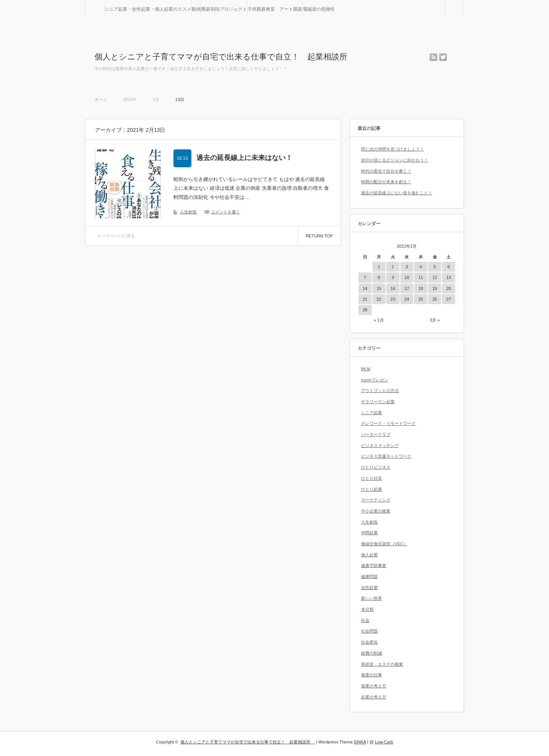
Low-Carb (384, 742)
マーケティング (376, 500)
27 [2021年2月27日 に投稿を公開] (449, 299)
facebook (453, 57)
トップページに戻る (116, 236)
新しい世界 (372, 598)
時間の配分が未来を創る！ (386, 182)
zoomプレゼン (375, 380)
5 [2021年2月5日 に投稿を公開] (435, 267)
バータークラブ (376, 434)
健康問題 (369, 577)
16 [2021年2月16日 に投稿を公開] (393, 288)
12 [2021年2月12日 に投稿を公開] (435, 277)
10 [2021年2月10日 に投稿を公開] (407, 277)
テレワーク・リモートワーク (388, 423)
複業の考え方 (374, 686)
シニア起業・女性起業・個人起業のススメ (148, 9)
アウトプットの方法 (380, 391)
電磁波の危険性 (319, 9)
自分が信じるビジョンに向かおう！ (395, 160)
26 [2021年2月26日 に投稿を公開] (435, 299)
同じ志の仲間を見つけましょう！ (392, 149)
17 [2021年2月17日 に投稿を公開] (407, 288)
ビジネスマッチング (380, 445)
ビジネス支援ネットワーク (386, 456)
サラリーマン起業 (378, 402)
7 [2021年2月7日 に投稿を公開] (365, 277)
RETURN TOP (319, 236)
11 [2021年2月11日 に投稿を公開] (421, 277)
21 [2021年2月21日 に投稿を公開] (365, 299)
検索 (464, 3)
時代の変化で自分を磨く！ (386, 171)
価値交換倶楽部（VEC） (384, 544)
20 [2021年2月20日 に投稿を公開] (449, 288)
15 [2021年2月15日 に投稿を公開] (379, 288)
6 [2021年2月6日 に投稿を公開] (449, 267)
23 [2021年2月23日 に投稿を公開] (393, 299)
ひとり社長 (372, 478)
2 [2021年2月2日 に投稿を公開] (393, 267)
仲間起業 (369, 533)
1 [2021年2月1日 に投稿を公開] (379, 267)
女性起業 (369, 588)
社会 (365, 620)
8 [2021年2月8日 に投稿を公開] (379, 277)
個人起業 (369, 555)
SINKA (360, 742)
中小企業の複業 (376, 511)
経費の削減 (372, 653)
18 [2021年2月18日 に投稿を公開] (421, 288)
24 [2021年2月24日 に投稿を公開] (407, 299)
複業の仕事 (372, 675)
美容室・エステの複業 (382, 664)
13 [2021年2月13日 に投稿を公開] (449, 277)
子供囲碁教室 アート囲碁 (275, 9)
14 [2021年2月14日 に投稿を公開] (365, 288)
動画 (196, 9)
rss (433, 57)
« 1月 (379, 320)
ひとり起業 (372, 489)
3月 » (435, 320)
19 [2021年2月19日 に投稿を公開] (435, 288)
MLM (366, 369)
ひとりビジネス (376, 467)
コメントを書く (226, 212)
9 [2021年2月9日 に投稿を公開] (393, 277)
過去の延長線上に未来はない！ (244, 158)
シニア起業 (372, 413)
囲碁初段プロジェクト (224, 9)
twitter (443, 57)
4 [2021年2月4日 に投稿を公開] (421, 267)
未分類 (367, 609)
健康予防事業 (374, 565)
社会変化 (369, 642)
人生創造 (188, 212)
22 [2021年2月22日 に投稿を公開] (379, 299)
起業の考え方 (374, 697)
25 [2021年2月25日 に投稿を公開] (421, 299)
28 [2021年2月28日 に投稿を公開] (365, 310)
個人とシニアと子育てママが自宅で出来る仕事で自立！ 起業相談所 (225, 57)
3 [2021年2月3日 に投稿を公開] (407, 267)
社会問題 (369, 631)
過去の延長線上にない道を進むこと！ (397, 193)
